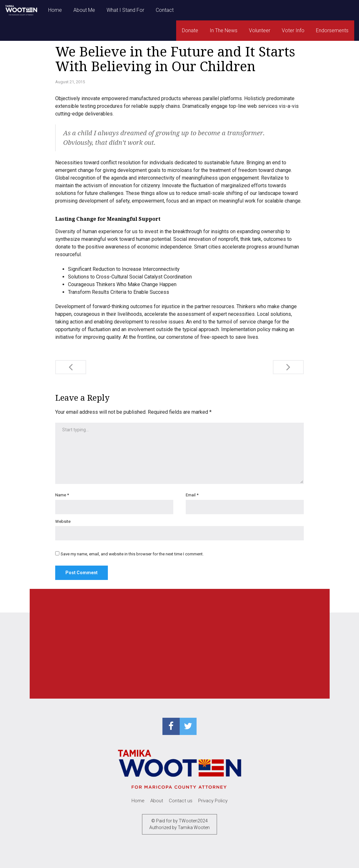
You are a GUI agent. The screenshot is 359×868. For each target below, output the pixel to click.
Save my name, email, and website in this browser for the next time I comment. (132, 554)
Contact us (181, 801)
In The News (224, 30)
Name (62, 495)
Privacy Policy (213, 801)
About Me (84, 10)
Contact (165, 10)
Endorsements (332, 30)
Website (63, 521)
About (157, 801)
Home (55, 10)
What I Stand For (125, 10)
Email (192, 495)
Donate (190, 30)
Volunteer (260, 30)
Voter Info (293, 30)
